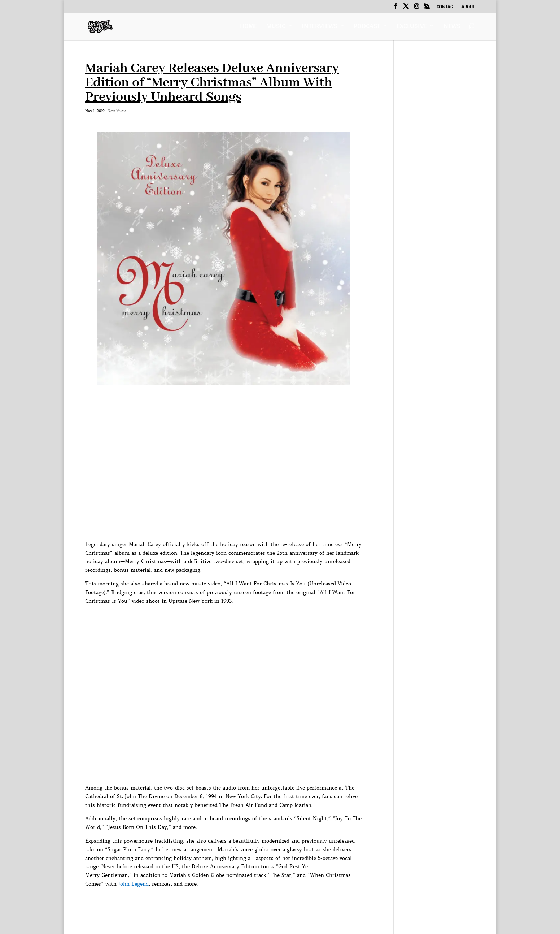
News (452, 28)
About (468, 8)
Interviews (320, 28)
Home (249, 28)
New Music (117, 111)
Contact (446, 8)
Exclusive (412, 28)
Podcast (367, 28)
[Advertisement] (216, 905)
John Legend (134, 884)
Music (276, 28)
